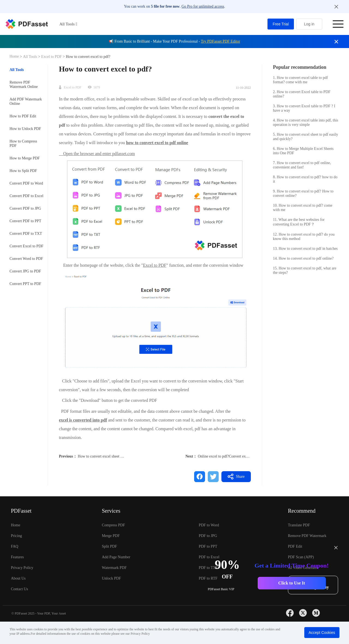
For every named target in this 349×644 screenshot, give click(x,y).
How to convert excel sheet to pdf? (104, 456)
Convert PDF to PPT (25, 221)
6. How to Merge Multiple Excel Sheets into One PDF (303, 151)
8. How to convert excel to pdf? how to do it (305, 179)
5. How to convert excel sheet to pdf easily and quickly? (306, 137)
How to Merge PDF (25, 158)
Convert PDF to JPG (25, 208)
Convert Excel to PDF (26, 246)
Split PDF (109, 546)
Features (17, 557)
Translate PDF (299, 525)
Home (15, 56)
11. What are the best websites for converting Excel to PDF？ (299, 222)
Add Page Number (116, 557)
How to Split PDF (23, 171)
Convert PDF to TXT (26, 234)
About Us (18, 578)
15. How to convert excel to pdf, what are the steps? (305, 270)
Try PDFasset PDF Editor (221, 41)
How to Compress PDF (23, 143)
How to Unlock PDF (25, 129)
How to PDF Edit (23, 116)
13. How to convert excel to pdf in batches (305, 249)
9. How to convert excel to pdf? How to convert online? (303, 193)
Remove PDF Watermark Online (24, 84)
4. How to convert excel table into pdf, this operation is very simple (306, 122)
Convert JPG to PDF (25, 271)
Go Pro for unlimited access (203, 6)
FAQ (15, 546)
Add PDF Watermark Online (26, 101)
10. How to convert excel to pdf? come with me (303, 208)
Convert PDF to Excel (26, 196)
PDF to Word (209, 525)
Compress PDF (113, 525)
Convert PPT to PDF (25, 284)
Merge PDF (111, 536)
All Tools (31, 57)
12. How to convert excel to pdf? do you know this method (304, 237)
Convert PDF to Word (26, 183)
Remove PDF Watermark (307, 536)
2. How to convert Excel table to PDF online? (302, 94)
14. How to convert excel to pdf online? (303, 258)
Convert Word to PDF (26, 259)
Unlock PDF (111, 578)
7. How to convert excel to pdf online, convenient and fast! (302, 165)
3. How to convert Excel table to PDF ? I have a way (304, 108)
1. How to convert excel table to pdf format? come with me (300, 80)
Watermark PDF (114, 568)
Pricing (16, 536)
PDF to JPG (208, 536)
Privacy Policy (22, 568)
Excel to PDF (52, 57)
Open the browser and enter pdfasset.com (97, 154)
